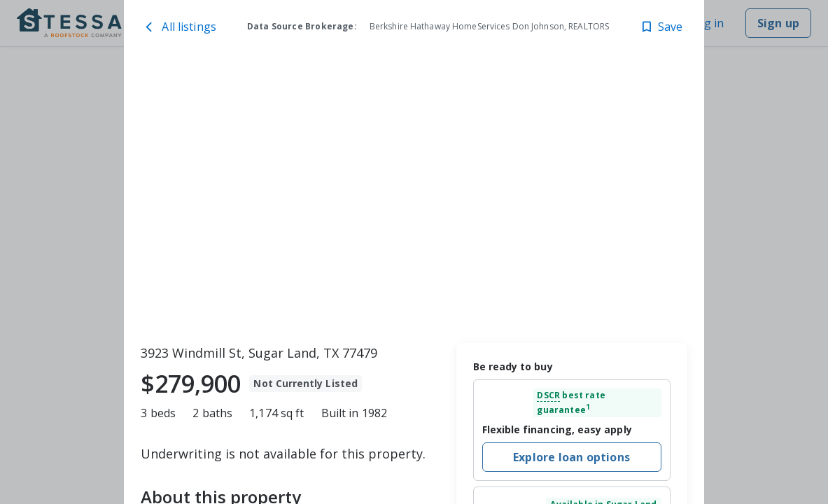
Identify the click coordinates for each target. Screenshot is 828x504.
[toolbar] (414, 199)
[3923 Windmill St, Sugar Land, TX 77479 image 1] (414, 199)
